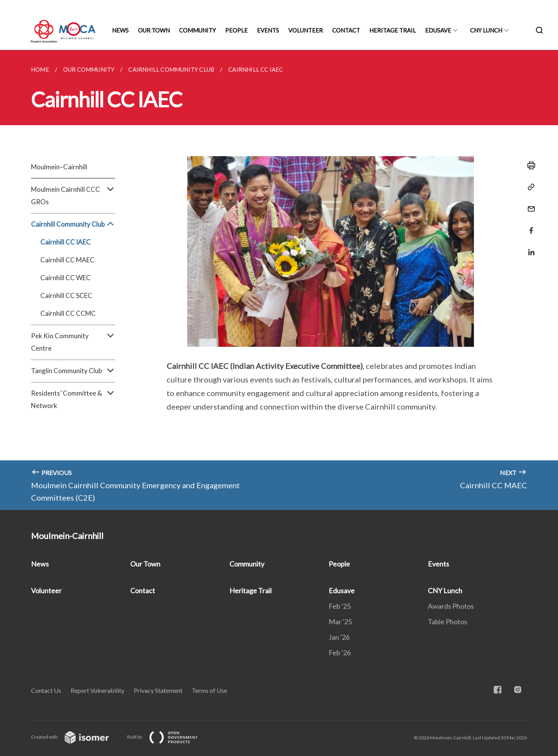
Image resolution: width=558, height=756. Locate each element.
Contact (346, 30)
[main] (279, 280)
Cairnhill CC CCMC (68, 313)
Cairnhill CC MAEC (67, 260)
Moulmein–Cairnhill (59, 167)
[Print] (529, 165)
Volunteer (306, 30)
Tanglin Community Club (73, 371)
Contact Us (46, 690)
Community (197, 30)
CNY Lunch (486, 30)
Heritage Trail (393, 30)
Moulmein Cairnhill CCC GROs (73, 196)
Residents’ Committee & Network (73, 400)
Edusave (438, 30)
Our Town (154, 30)
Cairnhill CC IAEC (65, 242)
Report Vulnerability (97, 690)
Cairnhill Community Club (73, 224)
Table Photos (448, 622)
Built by (169, 737)
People (236, 30)
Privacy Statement (158, 690)
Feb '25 (340, 606)
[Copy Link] (529, 187)
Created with (76, 737)
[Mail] (529, 204)
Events (268, 30)
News (120, 30)
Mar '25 (340, 622)
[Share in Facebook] (529, 226)
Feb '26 (340, 653)
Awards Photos (451, 606)
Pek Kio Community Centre (73, 342)
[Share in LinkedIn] (529, 247)
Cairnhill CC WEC (65, 278)
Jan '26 (339, 637)
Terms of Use (209, 690)
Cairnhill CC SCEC (66, 295)
